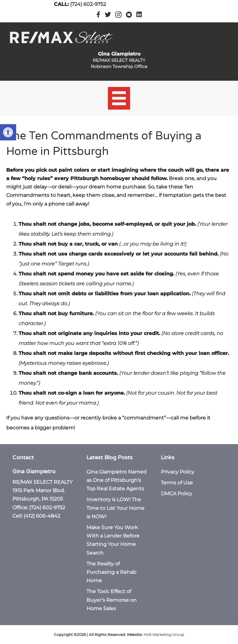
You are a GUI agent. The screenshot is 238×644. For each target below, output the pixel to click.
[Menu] (119, 98)
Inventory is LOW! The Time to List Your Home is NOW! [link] (115, 508)
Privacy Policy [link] (178, 472)
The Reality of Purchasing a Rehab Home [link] (111, 572)
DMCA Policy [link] (176, 494)
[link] (8, 132)
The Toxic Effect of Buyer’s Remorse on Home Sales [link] (112, 600)
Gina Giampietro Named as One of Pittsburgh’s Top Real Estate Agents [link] (117, 480)
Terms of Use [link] (177, 483)
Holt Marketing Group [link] (164, 635)
